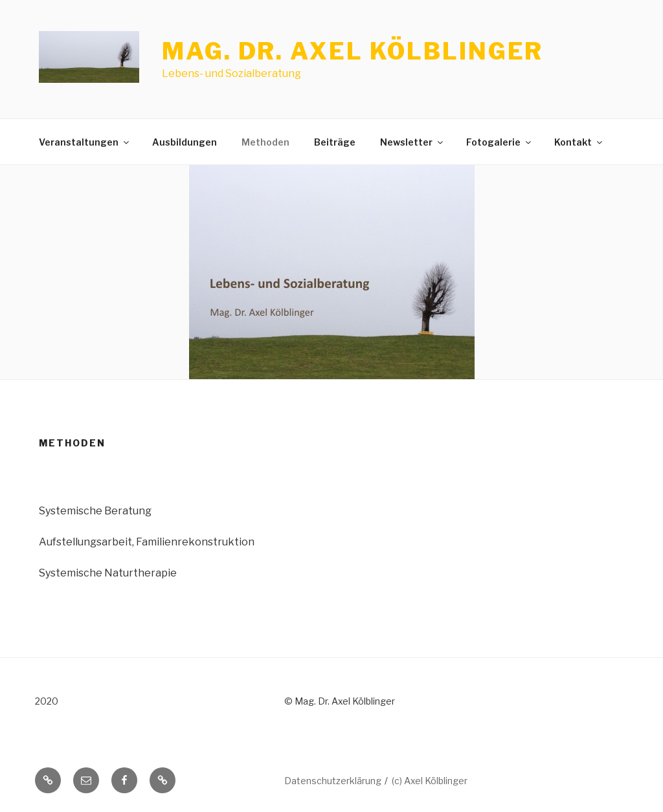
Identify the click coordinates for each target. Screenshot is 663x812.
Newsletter (412, 142)
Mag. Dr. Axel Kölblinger (353, 51)
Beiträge (335, 142)
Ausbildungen (185, 142)
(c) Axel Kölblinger (430, 781)
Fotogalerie (500, 142)
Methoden (265, 142)
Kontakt (579, 142)
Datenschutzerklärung (333, 781)
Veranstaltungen (85, 142)
